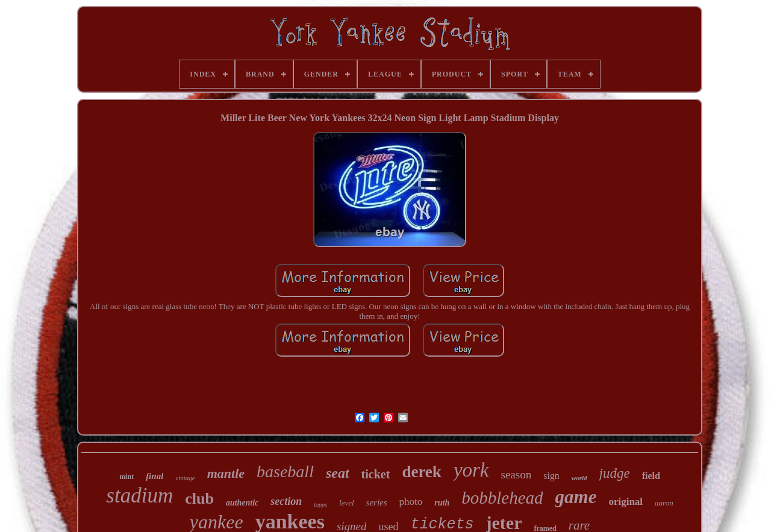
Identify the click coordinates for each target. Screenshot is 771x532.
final (155, 476)
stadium (139, 496)
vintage (185, 478)
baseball (285, 471)
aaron (664, 503)
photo (411, 502)
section (286, 501)
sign (551, 476)
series (377, 502)
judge (615, 473)
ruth (442, 503)
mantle (226, 473)
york (471, 470)
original (626, 502)
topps (320, 505)
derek (422, 472)
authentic (242, 503)
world (579, 478)
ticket (376, 474)
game (576, 497)
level (347, 503)
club (199, 499)
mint (126, 477)
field (651, 476)
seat (338, 473)
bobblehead (502, 498)
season (517, 474)
